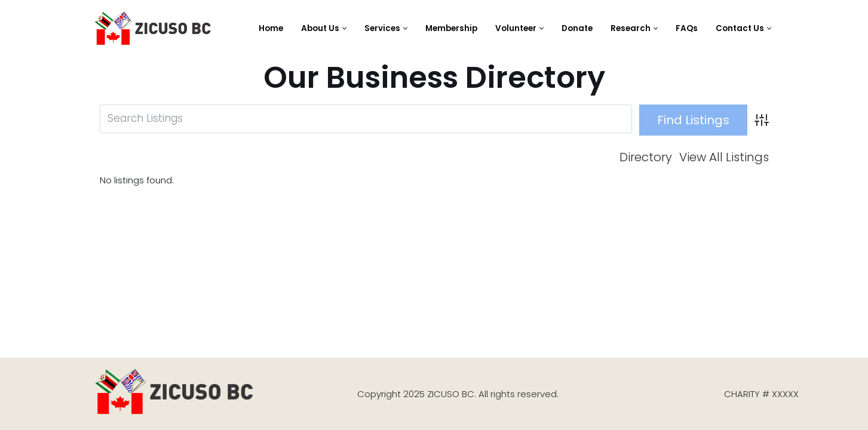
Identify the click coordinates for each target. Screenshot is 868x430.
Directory (646, 158)
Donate (577, 28)
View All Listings (724, 158)
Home (271, 28)
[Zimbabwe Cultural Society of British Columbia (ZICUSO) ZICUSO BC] (154, 28)
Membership (451, 28)
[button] (344, 28)
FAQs (687, 28)
